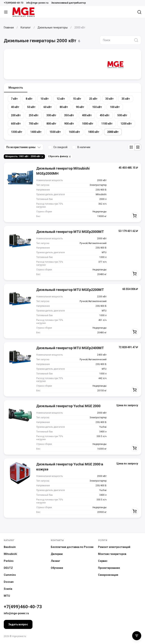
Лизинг (56, 561)
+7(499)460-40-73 (13, 3)
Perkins (9, 561)
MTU (7, 596)
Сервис (103, 561)
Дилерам (57, 554)
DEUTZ (8, 568)
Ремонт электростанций (114, 547)
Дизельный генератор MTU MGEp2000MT (70, 232)
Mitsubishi (10, 554)
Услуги (103, 540)
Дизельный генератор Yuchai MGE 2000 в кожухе (70, 467)
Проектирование (109, 568)
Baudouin (10, 547)
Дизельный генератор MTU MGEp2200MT (70, 290)
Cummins (10, 575)
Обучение (57, 568)
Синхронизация (108, 575)
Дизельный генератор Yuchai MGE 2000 (68, 406)
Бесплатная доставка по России (72, 547)
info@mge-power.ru (37, 3)
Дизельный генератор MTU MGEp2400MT (70, 348)
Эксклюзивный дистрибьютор (69, 3)
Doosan (9, 582)
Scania (8, 589)
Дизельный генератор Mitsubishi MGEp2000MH (63, 171)
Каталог (9, 540)
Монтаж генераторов (112, 554)
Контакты (57, 540)
